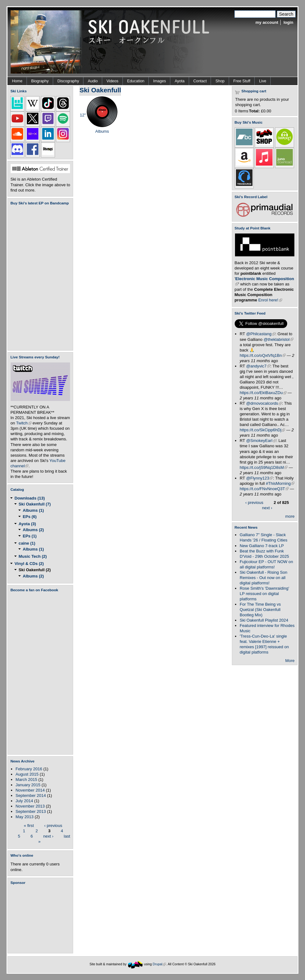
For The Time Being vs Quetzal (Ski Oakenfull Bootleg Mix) (260, 610)
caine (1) (27, 543)
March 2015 (26, 780)
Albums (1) (33, 510)
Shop (220, 81)
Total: (255, 111)
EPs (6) (30, 517)
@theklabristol (279, 339)
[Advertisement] (42, 919)
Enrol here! (270, 300)
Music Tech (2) (33, 556)
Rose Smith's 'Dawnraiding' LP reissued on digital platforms (264, 594)
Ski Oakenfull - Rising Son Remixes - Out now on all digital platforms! (263, 578)
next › (48, 836)
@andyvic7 (258, 366)
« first (29, 825)
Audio (93, 81)
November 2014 (30, 790)
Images (160, 81)
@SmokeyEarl (261, 441)
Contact (200, 81)
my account (267, 22)
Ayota (180, 81)
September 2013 (31, 811)
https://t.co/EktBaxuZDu (263, 393)
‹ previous (53, 825)
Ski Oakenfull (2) (35, 570)
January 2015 (28, 785)
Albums (102, 131)
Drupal (160, 964)
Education (136, 81)
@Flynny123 (260, 478)
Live (263, 81)
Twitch (24, 423)
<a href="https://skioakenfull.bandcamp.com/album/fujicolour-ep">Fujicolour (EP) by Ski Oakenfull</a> (38, 278)
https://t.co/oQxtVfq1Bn (263, 355)
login (288, 22)
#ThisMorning (280, 483)
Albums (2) (33, 530)
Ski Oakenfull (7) (35, 504)
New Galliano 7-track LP (262, 546)
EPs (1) (30, 536)
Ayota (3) (27, 524)
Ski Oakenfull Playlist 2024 (264, 620)
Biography (40, 81)
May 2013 (25, 817)
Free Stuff (242, 81)
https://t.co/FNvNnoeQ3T (264, 489)
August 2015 (27, 774)
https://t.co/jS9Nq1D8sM (264, 467)
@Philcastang (261, 334)
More (290, 661)
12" (83, 115)
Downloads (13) (30, 498)
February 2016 (29, 769)
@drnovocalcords (264, 403)
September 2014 (31, 795)
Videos (112, 81)
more (290, 516)
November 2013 (30, 806)
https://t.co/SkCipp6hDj (262, 430)
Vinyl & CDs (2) (29, 564)
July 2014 (24, 801)
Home (17, 81)
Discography (68, 81)
